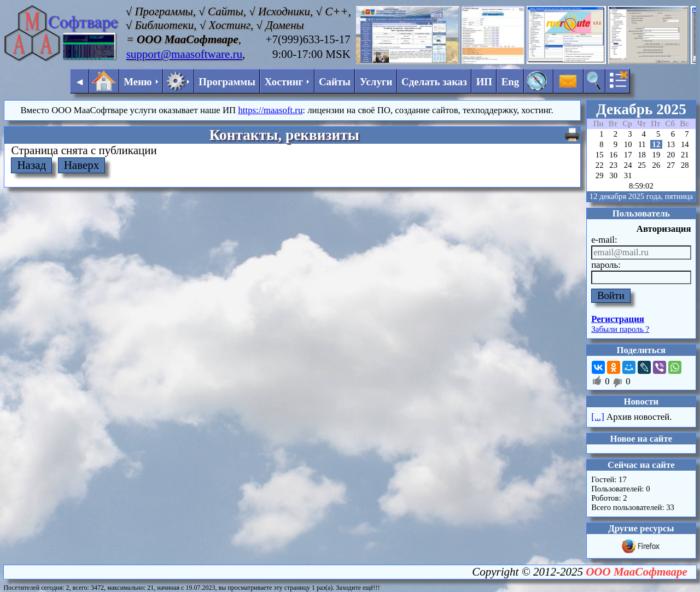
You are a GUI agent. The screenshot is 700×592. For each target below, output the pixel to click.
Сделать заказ (434, 82)
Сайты (335, 82)
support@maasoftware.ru (184, 54)
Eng (511, 82)
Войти (611, 295)
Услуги (376, 82)
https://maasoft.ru (270, 110)
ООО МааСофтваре (637, 572)
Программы (227, 82)
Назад (31, 165)
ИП (484, 82)
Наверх (82, 165)
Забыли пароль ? (620, 329)
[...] (598, 417)
